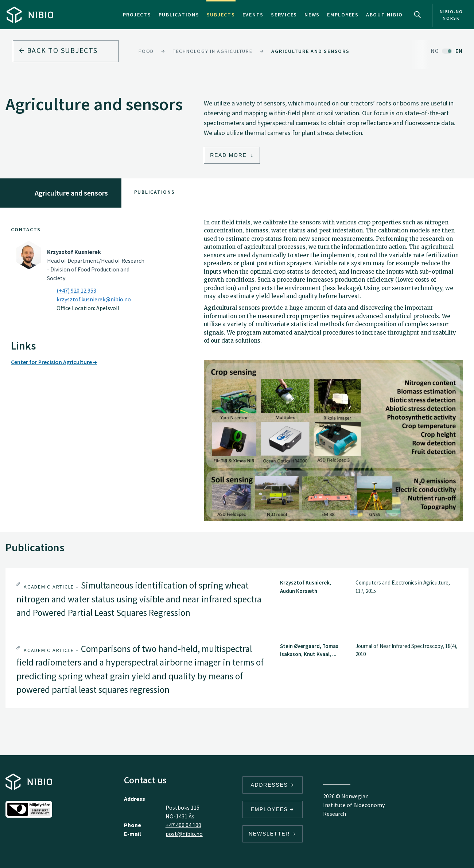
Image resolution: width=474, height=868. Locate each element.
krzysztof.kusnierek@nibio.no (94, 299)
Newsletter (273, 834)
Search (417, 15)
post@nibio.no (184, 834)
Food (146, 51)
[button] (237, 599)
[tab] (237, 599)
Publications (179, 15)
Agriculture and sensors (310, 51)
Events (253, 15)
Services (284, 15)
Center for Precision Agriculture (54, 362)
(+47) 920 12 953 (76, 290)
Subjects (221, 15)
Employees (343, 15)
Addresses (273, 785)
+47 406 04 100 (183, 825)
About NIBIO (384, 15)
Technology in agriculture (213, 51)
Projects (137, 15)
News (312, 15)
